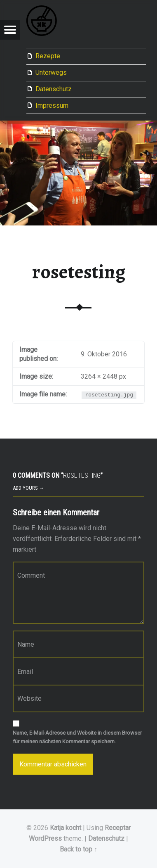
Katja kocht (66, 828)
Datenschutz (54, 89)
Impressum (52, 106)
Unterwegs (51, 72)
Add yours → (29, 488)
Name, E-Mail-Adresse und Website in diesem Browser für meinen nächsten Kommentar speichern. (77, 737)
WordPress (45, 838)
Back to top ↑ (78, 849)
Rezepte (48, 56)
